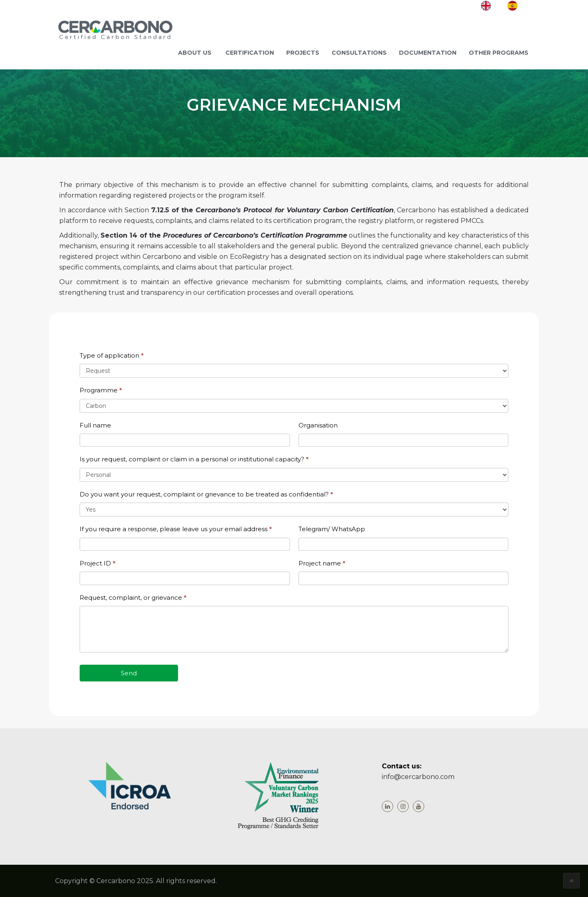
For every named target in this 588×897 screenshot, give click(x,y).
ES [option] (525, 5)
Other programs (499, 53)
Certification (250, 53)
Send (129, 673)
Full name (95, 425)
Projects (303, 53)
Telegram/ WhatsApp (332, 529)
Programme (101, 390)
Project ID (98, 563)
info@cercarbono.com (418, 777)
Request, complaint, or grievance (133, 598)
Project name (322, 563)
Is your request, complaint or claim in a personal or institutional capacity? (194, 459)
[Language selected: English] (507, 6)
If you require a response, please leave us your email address (176, 529)
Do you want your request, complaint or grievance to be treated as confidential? (206, 494)
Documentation (428, 53)
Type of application (112, 355)
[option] (518, 6)
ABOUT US (195, 53)
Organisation (318, 425)
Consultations (359, 53)
